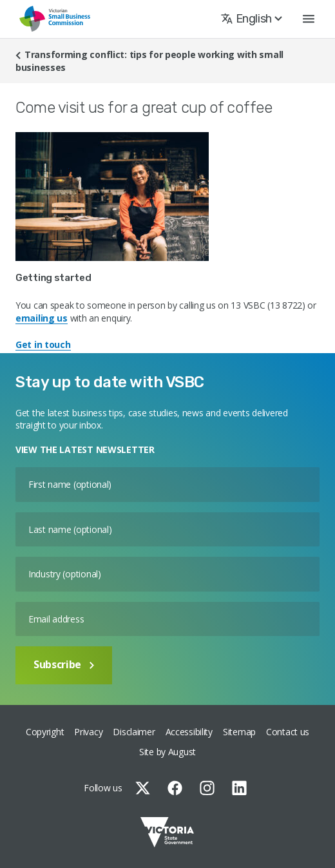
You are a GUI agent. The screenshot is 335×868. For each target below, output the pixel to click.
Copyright (45, 732)
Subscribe (64, 664)
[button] (309, 19)
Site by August (167, 752)
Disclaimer (134, 732)
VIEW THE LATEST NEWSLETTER (85, 449)
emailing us (42, 318)
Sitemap (239, 732)
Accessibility (189, 732)
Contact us (288, 732)
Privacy (88, 732)
